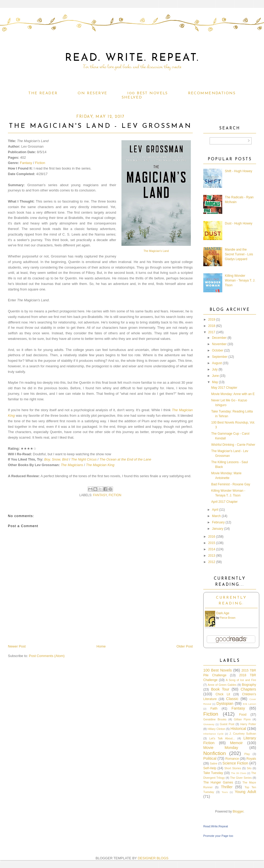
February (218, 522)
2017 (212, 332)
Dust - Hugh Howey (239, 223)
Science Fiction (235, 763)
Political (210, 758)
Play (247, 754)
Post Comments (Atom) (47, 656)
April (215, 510)
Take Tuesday (213, 773)
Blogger (238, 811)
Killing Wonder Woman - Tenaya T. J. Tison (240, 280)
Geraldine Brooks (215, 719)
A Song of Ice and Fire (241, 680)
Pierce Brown (227, 618)
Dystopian (225, 703)
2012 (212, 562)
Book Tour (220, 689)
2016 (212, 537)
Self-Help (210, 768)
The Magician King (100, 465)
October (218, 350)
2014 (212, 549)
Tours (225, 792)
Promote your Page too (218, 836)
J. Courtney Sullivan (243, 734)
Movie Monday (221, 748)
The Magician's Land (156, 251)
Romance (232, 759)
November (219, 344)
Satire (214, 763)
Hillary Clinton (216, 729)
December (219, 338)
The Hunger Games (218, 782)
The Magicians (72, 465)
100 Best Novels (147, 93)
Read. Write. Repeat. (132, 58)
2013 (212, 556)
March (216, 516)
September (220, 357)
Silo (249, 768)
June (215, 376)
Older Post (185, 646)
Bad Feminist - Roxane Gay (231, 484)
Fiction (40, 163)
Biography (249, 685)
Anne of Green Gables (222, 685)
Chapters (248, 689)
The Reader (43, 93)
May (215, 382)
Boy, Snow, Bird (56, 459)
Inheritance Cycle (213, 734)
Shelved (132, 98)
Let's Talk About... (222, 738)
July (215, 369)
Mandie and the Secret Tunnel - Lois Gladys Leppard (239, 254)
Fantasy (26, 163)
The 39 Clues (239, 773)
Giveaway (209, 724)
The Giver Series (241, 778)
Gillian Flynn (242, 719)
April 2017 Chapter (224, 502)
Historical (238, 729)
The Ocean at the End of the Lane (125, 459)
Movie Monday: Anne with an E (233, 394)
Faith (214, 709)
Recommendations (212, 93)
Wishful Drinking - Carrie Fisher (233, 445)
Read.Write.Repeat (216, 826)
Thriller (227, 787)
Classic (232, 699)
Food (243, 715)
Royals (251, 759)
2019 (212, 320)
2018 (212, 326)
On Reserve (92, 93)
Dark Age (223, 613)
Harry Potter (248, 724)
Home (101, 646)
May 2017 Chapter (224, 388)
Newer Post (17, 646)
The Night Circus (84, 459)
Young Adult (245, 792)
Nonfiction (214, 753)
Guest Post (227, 724)
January (218, 529)
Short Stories (233, 768)
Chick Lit (223, 694)
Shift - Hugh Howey (239, 171)
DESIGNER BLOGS (153, 858)
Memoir (237, 743)
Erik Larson (249, 704)
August (217, 363)
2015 (212, 543)
